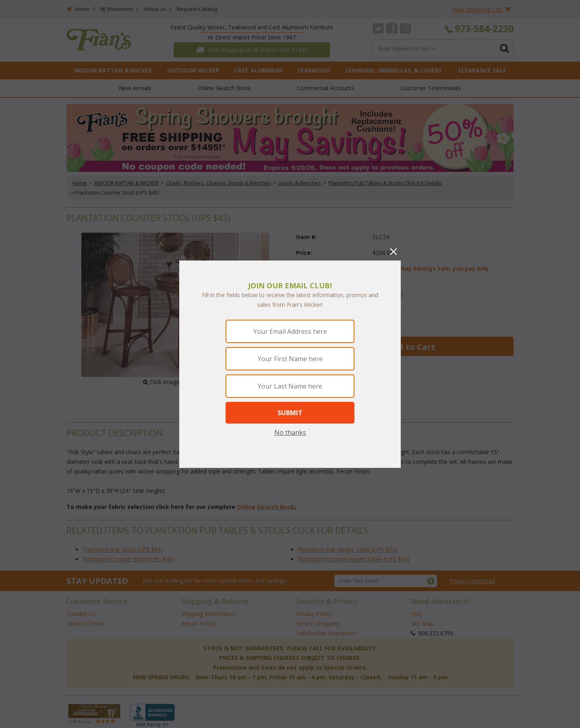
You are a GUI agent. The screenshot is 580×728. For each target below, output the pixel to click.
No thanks (290, 432)
